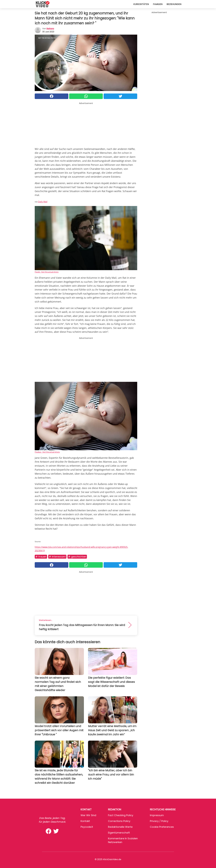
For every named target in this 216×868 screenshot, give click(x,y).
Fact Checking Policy (121, 815)
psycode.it (87, 827)
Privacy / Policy (159, 821)
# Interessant (57, 557)
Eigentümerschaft (119, 833)
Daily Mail (43, 202)
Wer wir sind (88, 815)
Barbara (50, 29)
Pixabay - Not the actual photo (47, 452)
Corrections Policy (119, 821)
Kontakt (85, 821)
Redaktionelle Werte (120, 827)
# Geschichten (77, 557)
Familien (158, 4)
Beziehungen (174, 4)
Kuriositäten (141, 4)
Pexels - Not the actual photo (47, 272)
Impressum (157, 815)
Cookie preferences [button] (162, 827)
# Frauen (41, 557)
